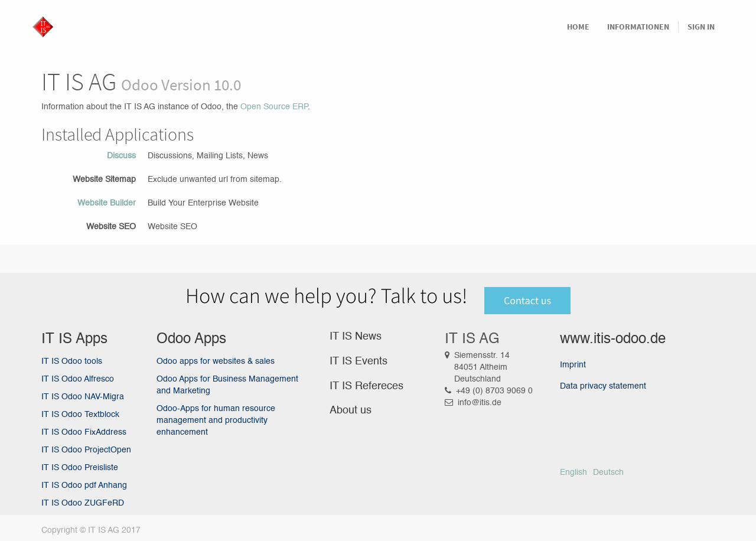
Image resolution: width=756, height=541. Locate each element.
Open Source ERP (274, 107)
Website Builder (107, 203)
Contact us (527, 300)
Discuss (121, 156)
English (573, 472)
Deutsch (608, 472)
